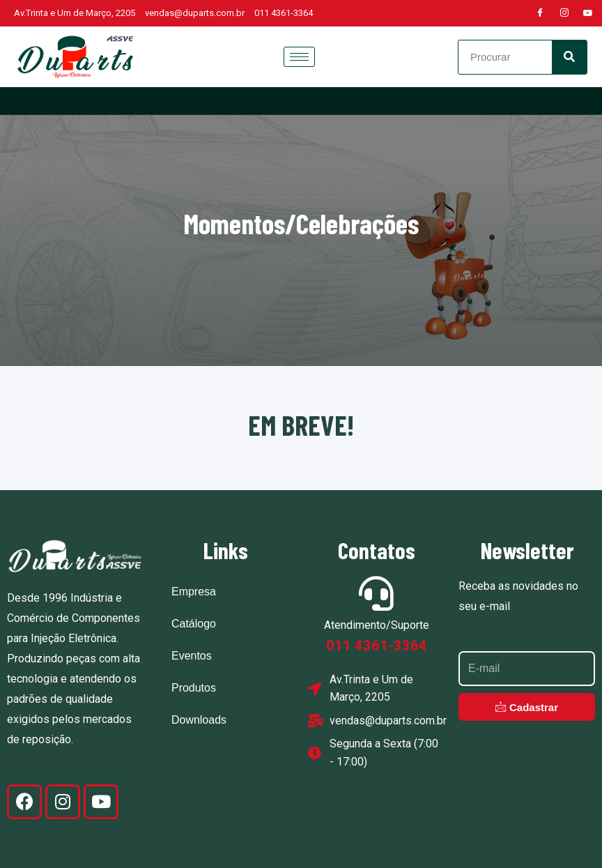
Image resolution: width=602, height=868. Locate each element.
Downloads (199, 720)
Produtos (194, 688)
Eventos (192, 656)
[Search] (569, 57)
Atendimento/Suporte (377, 625)
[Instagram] (564, 13)
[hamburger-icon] (299, 57)
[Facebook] (540, 13)
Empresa (194, 592)
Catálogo (194, 624)
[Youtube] (588, 13)
